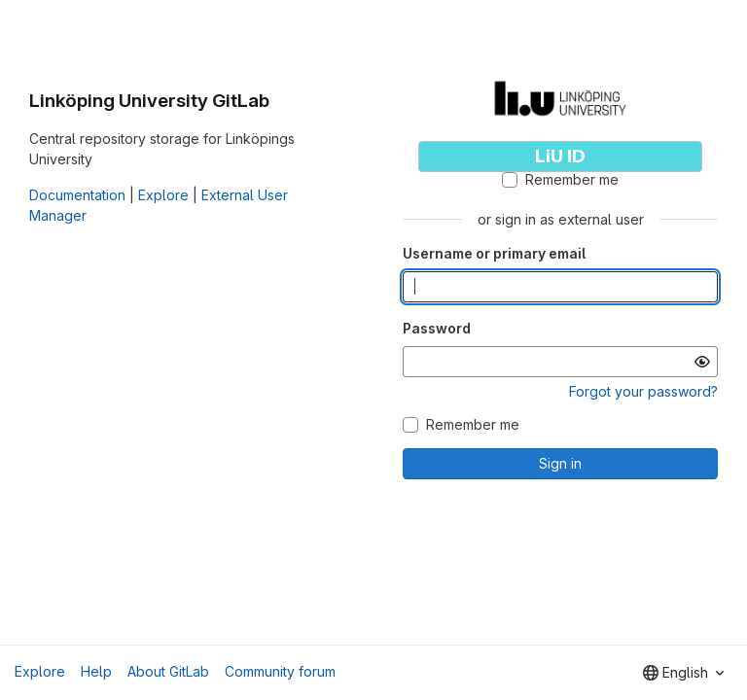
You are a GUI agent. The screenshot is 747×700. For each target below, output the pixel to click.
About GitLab (168, 671)
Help (96, 671)
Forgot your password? (643, 391)
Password (437, 328)
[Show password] (702, 362)
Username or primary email (494, 253)
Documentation (77, 195)
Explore (163, 195)
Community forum (280, 671)
